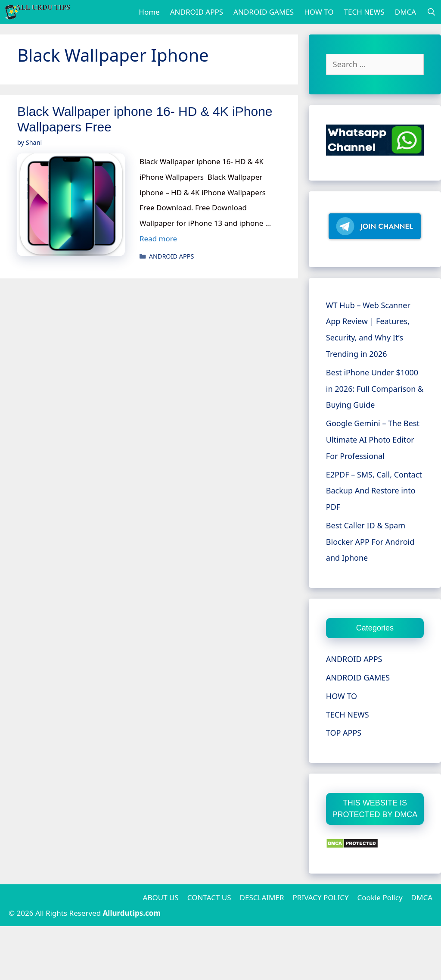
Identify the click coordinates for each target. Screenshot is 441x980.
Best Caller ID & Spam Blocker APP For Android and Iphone (370, 542)
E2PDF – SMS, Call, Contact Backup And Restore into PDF (374, 491)
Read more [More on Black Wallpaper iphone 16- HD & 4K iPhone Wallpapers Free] (158, 239)
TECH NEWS (364, 12)
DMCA (405, 12)
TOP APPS (344, 733)
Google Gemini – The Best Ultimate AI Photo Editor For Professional (373, 440)
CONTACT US (209, 897)
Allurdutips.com (132, 913)
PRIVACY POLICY (321, 897)
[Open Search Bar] (431, 12)
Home (149, 12)
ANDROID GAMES (264, 12)
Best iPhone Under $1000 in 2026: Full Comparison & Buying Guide (375, 389)
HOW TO (319, 12)
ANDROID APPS (197, 12)
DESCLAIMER (262, 897)
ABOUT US (161, 897)
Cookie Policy (380, 897)
